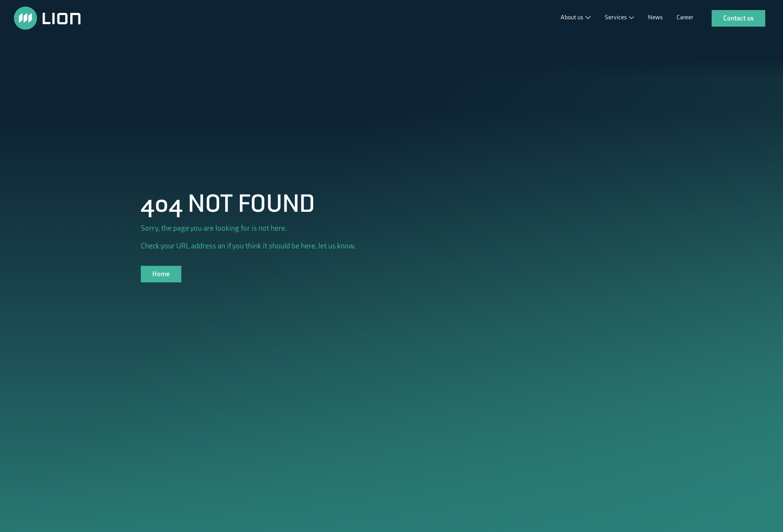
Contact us (738, 18)
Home (161, 274)
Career (685, 18)
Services (616, 18)
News (655, 18)
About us (572, 18)
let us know (336, 246)
